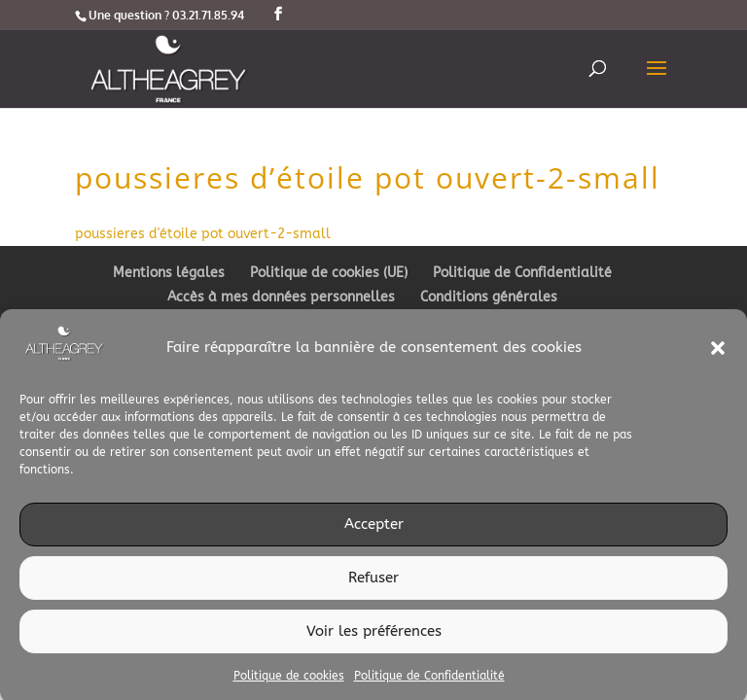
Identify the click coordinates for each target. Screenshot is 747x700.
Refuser (373, 582)
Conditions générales (489, 297)
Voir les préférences (374, 636)
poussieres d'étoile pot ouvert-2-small (203, 234)
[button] (718, 352)
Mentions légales (169, 273)
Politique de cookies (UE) (329, 273)
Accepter (374, 529)
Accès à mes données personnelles (281, 297)
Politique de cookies (289, 680)
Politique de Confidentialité (429, 680)
